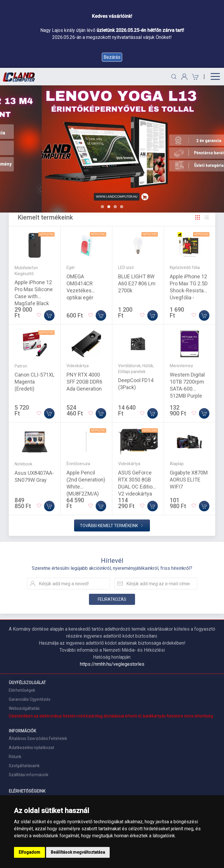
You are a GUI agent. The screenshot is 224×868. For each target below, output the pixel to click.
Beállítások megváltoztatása (78, 852)
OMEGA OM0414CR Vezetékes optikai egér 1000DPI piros (83, 290)
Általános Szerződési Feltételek (38, 738)
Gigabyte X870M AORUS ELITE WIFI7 (189, 480)
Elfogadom (29, 852)
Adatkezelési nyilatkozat (32, 748)
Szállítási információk (29, 775)
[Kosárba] (49, 315)
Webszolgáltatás (24, 708)
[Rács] (198, 218)
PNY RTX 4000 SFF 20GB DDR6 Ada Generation (84, 382)
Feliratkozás (112, 599)
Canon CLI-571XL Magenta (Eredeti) (35, 382)
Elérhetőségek (22, 690)
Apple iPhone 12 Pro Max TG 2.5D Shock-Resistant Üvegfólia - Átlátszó (189, 290)
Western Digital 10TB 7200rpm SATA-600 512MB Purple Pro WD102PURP (189, 389)
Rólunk (15, 757)
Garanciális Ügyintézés (30, 699)
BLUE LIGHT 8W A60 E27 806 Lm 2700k (137, 283)
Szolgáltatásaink (24, 766)
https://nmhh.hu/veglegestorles (112, 664)
